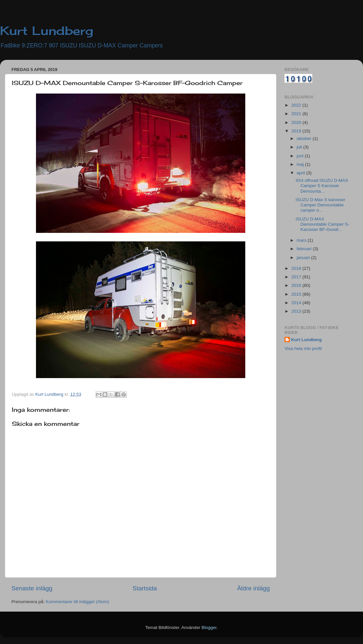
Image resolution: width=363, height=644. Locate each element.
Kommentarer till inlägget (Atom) (78, 602)
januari (304, 258)
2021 (297, 114)
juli (300, 147)
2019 (297, 131)
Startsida (145, 588)
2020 (297, 122)
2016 (297, 285)
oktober (305, 139)
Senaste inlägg (32, 588)
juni (301, 156)
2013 (297, 311)
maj (301, 164)
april (301, 173)
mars (302, 240)
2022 (297, 105)
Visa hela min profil (303, 348)
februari (305, 249)
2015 (297, 294)
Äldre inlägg (253, 588)
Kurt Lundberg (47, 31)
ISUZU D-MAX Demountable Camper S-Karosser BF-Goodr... (322, 224)
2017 (297, 277)
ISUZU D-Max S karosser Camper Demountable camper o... (320, 205)
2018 (297, 268)
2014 (297, 303)
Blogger (209, 627)
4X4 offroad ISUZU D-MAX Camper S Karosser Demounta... (322, 186)
